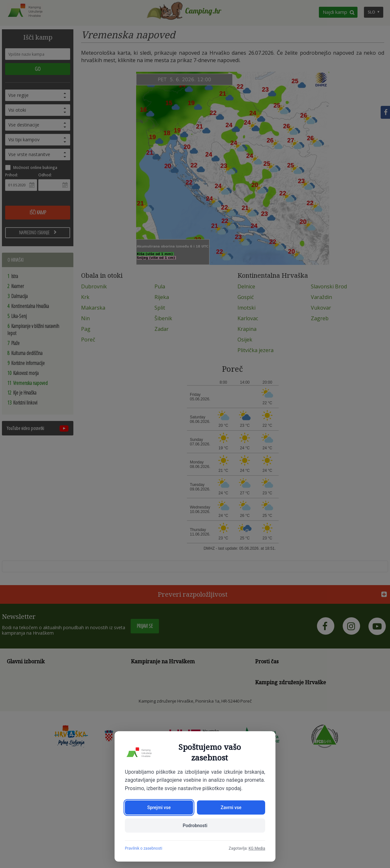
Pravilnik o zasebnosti (144, 848)
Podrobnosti (195, 826)
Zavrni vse (231, 807)
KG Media (257, 848)
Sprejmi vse (159, 807)
